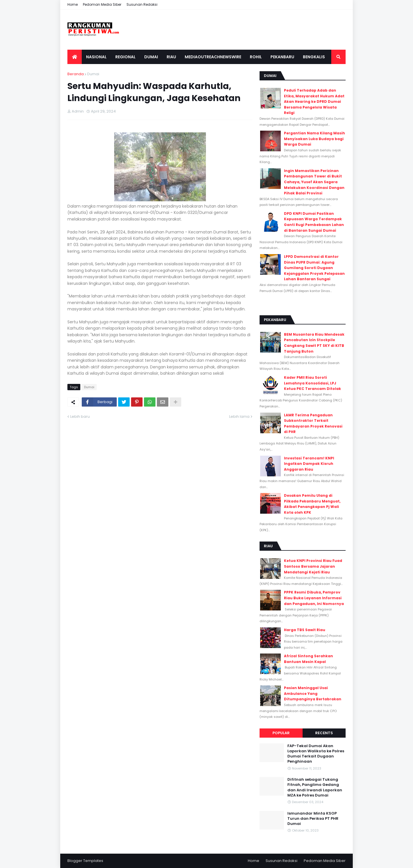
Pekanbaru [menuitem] (282, 57)
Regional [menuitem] (125, 57)
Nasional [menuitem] (96, 57)
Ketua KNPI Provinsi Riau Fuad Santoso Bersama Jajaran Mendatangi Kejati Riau (313, 566)
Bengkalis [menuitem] (314, 57)
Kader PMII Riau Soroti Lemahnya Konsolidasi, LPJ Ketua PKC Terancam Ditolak (312, 383)
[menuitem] (75, 57)
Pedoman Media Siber (102, 4)
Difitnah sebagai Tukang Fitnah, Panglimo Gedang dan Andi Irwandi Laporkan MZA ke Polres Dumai (315, 787)
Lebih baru (80, 416)
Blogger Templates (85, 861)
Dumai (93, 74)
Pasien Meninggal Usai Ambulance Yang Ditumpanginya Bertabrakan (313, 693)
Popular (281, 733)
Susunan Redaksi (142, 4)
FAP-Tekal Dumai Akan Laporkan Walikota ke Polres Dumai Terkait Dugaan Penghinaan (316, 754)
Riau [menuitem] (171, 57)
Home (73, 4)
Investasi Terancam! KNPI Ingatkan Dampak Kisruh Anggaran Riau (309, 464)
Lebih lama (239, 416)
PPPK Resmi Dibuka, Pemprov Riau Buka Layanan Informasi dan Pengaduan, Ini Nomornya (314, 598)
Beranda (76, 74)
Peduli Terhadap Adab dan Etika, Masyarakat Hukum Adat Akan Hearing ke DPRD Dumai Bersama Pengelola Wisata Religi (314, 102)
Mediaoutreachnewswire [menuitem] (213, 57)
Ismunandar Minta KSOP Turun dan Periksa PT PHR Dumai (313, 819)
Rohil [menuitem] (256, 57)
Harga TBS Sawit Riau (305, 630)
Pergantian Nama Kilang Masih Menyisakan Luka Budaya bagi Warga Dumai (314, 139)
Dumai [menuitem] (151, 57)
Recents (324, 733)
